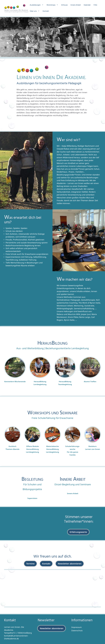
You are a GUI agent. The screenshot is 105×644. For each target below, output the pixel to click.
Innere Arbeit (76, 5)
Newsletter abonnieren (70, 564)
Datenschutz (77, 630)
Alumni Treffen (90, 381)
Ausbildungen (38, 5)
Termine (30, 564)
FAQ (95, 5)
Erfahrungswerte (78, 532)
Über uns (36, 11)
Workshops (53, 5)
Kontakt (46, 11)
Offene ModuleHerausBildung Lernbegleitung (33, 449)
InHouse (64, 5)
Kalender (87, 5)
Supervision (32, 498)
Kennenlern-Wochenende (15, 381)
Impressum (76, 627)
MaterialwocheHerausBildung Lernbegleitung (52, 449)
